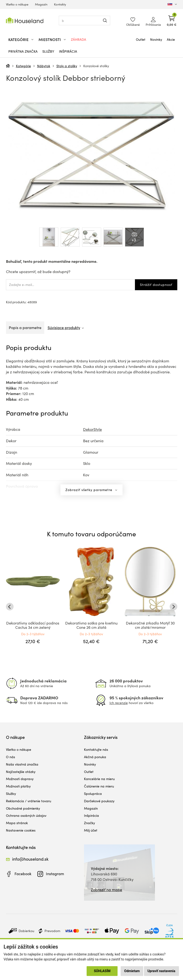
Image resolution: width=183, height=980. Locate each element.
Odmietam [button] (132, 971)
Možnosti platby (18, 786)
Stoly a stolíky (67, 66)
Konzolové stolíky (96, 66)
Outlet (141, 39)
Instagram (55, 874)
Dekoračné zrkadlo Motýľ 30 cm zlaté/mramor (150, 625)
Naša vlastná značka (22, 764)
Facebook (23, 874)
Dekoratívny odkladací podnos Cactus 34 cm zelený (33, 625)
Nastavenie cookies (21, 830)
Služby (48, 51)
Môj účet (91, 830)
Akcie (171, 39)
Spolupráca (93, 794)
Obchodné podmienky (23, 808)
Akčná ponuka (95, 757)
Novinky (156, 39)
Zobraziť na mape (106, 890)
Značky (89, 823)
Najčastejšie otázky (21, 772)
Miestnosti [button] (50, 39)
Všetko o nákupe (17, 4)
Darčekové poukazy (99, 801)
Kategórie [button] (18, 39)
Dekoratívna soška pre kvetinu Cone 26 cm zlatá (91, 625)
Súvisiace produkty (64, 328)
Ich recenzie (119, 703)
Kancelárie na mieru (99, 779)
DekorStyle (92, 429)
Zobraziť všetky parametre (89, 490)
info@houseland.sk (30, 859)
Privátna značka (23, 51)
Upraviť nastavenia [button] (161, 971)
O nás (10, 757)
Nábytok (44, 66)
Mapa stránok (17, 823)
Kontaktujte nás (96, 749)
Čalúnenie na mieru (99, 786)
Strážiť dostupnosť (156, 285)
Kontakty (60, 4)
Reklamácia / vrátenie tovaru (29, 801)
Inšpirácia (68, 51)
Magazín (41, 4)
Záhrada (79, 39)
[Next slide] (173, 607)
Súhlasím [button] (102, 971)
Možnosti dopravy (20, 779)
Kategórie (23, 66)
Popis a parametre (25, 328)
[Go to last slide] (10, 607)
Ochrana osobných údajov (26, 815)
